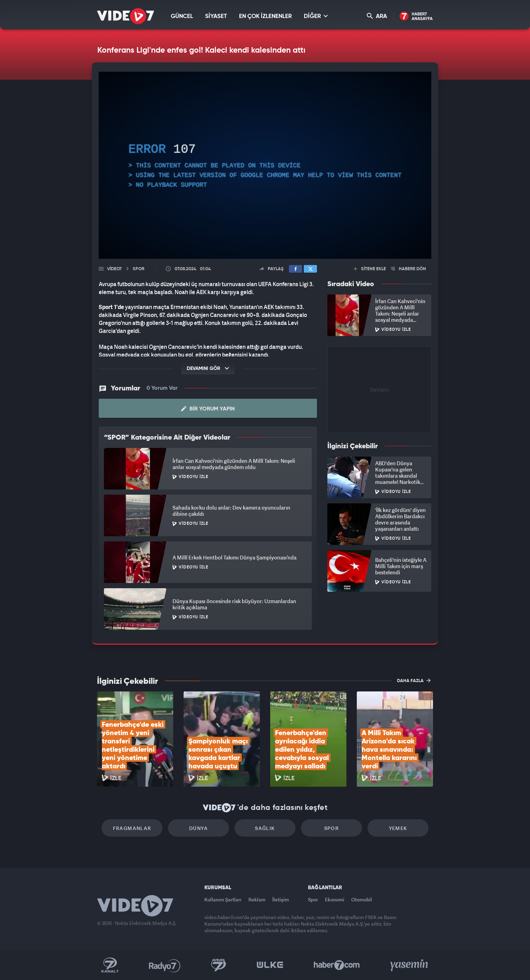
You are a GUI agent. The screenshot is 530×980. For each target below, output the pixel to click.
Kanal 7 (110, 965)
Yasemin (410, 965)
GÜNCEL (182, 16)
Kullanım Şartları (223, 899)
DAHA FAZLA (414, 680)
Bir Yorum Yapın (208, 409)
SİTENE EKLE (370, 269)
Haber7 (337, 965)
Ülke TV (270, 965)
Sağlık (265, 828)
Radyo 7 (165, 965)
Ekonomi (335, 899)
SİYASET (216, 16)
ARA (377, 16)
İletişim (281, 899)
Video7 (114, 269)
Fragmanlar (132, 828)
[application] (265, 165)
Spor (332, 828)
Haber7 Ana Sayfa (416, 16)
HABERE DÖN (409, 269)
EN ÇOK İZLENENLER (265, 16)
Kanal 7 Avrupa (219, 965)
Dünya (198, 828)
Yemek (398, 828)
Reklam (257, 899)
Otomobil (362, 899)
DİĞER (316, 16)
